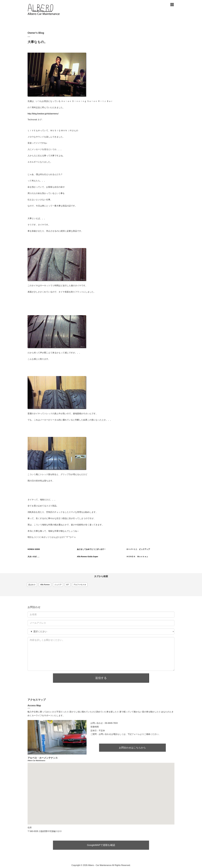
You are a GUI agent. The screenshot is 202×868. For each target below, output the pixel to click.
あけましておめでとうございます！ (91, 549)
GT (68, 585)
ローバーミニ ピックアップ (138, 549)
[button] (101, 789)
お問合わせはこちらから (132, 746)
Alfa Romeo (45, 585)
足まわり (32, 585)
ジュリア (58, 585)
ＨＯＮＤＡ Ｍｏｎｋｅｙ (137, 557)
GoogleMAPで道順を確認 (101, 843)
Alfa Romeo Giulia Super (87, 557)
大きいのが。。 (34, 557)
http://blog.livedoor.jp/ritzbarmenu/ (43, 114)
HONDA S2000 (34, 549)
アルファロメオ (80, 585)
